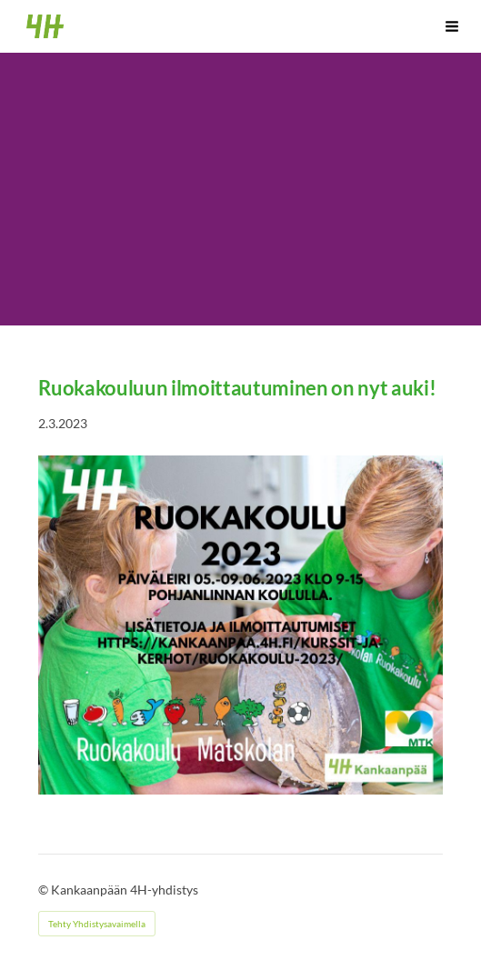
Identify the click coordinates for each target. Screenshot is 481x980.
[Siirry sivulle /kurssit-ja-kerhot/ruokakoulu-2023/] (240, 625)
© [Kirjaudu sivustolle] (45, 890)
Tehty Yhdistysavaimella (97, 924)
